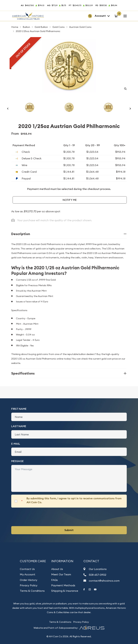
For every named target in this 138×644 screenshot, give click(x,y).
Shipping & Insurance (65, 591)
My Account (28, 574)
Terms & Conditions (32, 591)
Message (17, 461)
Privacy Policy (29, 585)
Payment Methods (63, 585)
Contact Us (27, 569)
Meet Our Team (61, 574)
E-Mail (16, 444)
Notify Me (70, 200)
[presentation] (37, 517)
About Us (57, 569)
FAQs (54, 580)
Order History (29, 580)
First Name (19, 409)
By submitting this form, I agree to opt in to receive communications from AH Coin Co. (74, 500)
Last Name (19, 426)
